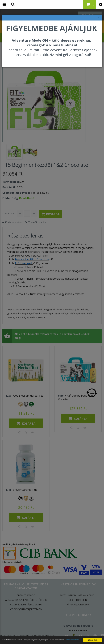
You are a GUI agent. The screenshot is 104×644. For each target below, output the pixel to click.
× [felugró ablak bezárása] (99, 17)
